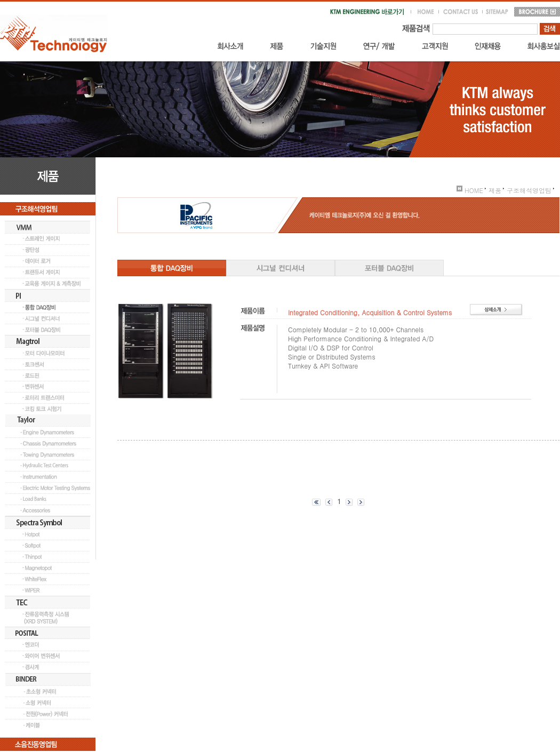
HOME (470, 190)
